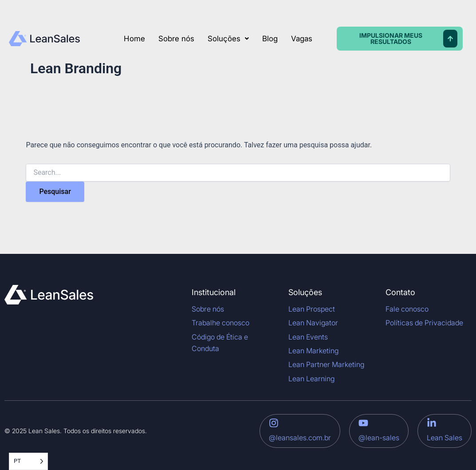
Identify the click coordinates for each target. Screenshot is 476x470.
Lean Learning (311, 379)
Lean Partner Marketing (326, 364)
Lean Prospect (312, 309)
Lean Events (308, 337)
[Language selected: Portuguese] (28, 461)
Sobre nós (176, 39)
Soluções (228, 39)
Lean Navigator (313, 323)
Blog (270, 39)
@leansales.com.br (300, 438)
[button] (228, 39)
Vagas (302, 39)
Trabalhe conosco (220, 323)
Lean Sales (445, 438)
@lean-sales (379, 438)
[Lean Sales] (432, 423)
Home (134, 39)
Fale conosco (407, 309)
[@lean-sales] (363, 423)
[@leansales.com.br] (274, 423)
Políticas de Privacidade (424, 323)
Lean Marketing (313, 351)
